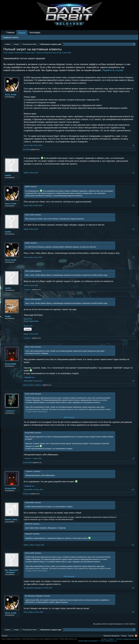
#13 (133, 612)
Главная (10, 32)
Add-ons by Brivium (98, 641)
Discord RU (28, 319)
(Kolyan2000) (11, 364)
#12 (133, 588)
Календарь (35, 32)
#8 (133, 381)
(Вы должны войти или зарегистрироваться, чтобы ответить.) (114, 624)
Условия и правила (108, 639)
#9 (133, 458)
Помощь (124, 636)
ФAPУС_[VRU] (11, 520)
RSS (136, 636)
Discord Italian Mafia (31, 321)
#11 (133, 545)
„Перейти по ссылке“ (113, 70)
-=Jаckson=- (27, 290)
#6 (133, 285)
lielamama (27, 494)
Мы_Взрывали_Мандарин (11, 571)
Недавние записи (11, 37)
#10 (133, 490)
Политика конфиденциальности (127, 639)
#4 (133, 229)
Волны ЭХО (28, 326)
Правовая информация (111, 636)
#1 (133, 145)
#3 (133, 205)
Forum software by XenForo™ (58, 639)
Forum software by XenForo (20, 639)
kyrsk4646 (27, 149)
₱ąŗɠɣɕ (8, 316)
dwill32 (8, 175)
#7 (133, 334)
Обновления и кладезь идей (25, 53)
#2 (133, 173)
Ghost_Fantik (57, 53)
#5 (133, 257)
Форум (22, 33)
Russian (5, 636)
